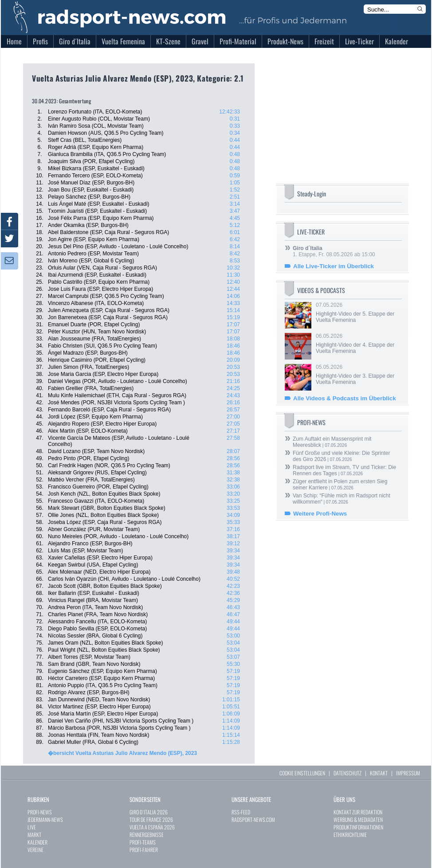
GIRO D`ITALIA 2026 (149, 812)
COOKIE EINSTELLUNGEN (302, 773)
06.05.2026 (358, 344)
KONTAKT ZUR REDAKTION (358, 812)
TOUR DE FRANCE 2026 (151, 819)
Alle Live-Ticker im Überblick (334, 266)
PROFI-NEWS (40, 812)
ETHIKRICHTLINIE (350, 835)
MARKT (34, 835)
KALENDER (37, 842)
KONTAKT (379, 773)
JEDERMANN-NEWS (45, 819)
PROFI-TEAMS (143, 842)
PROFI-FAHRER (144, 850)
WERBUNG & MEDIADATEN (358, 819)
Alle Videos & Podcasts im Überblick (345, 398)
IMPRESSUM (408, 773)
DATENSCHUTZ (348, 773)
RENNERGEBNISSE (147, 835)
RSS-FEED (241, 812)
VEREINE (35, 850)
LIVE (32, 827)
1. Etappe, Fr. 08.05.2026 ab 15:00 (334, 251)
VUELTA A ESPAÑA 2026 (152, 827)
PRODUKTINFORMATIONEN (358, 827)
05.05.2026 (358, 375)
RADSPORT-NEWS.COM (253, 819)
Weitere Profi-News (320, 514)
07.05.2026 (358, 313)
